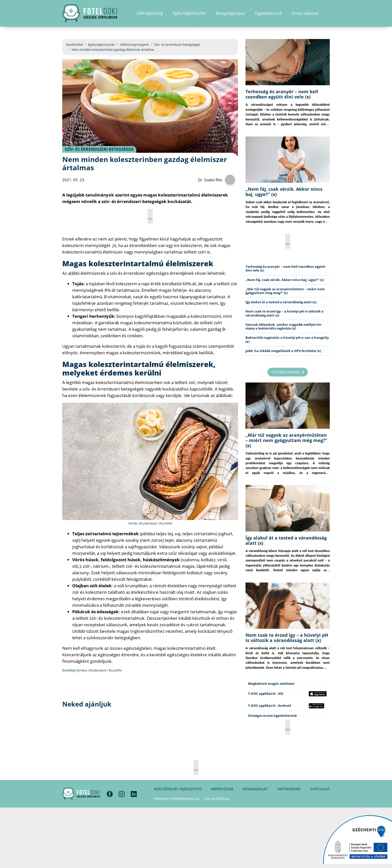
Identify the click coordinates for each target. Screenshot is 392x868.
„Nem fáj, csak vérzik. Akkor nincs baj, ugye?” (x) (284, 192)
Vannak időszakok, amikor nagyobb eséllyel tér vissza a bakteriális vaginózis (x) (283, 326)
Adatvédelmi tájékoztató (178, 789)
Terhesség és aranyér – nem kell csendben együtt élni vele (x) (282, 94)
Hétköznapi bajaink (134, 44)
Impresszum (222, 789)
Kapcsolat (320, 789)
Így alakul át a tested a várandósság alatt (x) (281, 302)
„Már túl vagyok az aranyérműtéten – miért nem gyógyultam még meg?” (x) (285, 291)
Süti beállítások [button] (216, 799)
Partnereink (289, 789)
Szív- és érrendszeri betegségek (177, 44)
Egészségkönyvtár (101, 44)
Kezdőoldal (74, 44)
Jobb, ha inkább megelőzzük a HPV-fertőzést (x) (283, 351)
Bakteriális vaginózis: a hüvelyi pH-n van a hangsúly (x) (287, 339)
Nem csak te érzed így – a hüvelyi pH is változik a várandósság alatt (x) (284, 313)
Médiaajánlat (255, 789)
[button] (328, 14)
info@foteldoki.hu (185, 799)
